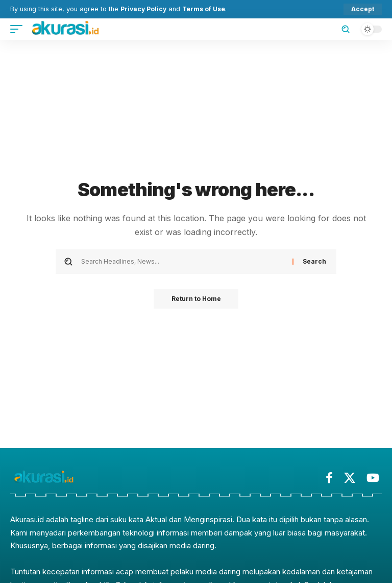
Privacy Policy (144, 9)
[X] (350, 478)
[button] (363, 9)
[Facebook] (329, 478)
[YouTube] (373, 478)
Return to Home (196, 299)
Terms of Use (206, 9)
